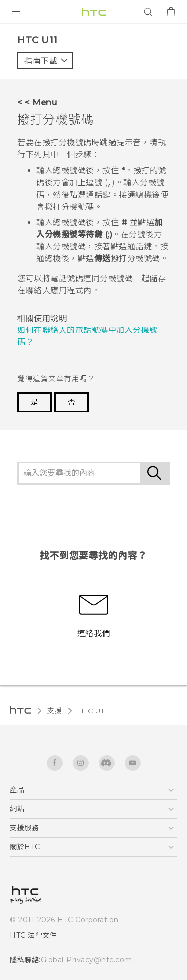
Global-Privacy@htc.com (87, 960)
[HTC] (94, 12)
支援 (55, 711)
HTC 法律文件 (33, 935)
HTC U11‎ (92, 711)
